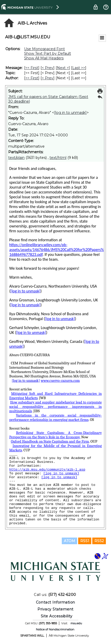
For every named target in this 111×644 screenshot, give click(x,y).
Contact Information (55, 602)
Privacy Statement (55, 609)
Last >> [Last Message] (79, 68)
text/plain (16, 158)
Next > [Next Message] (63, 68)
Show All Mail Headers (44, 58)
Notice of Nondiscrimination (55, 629)
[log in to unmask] (70, 113)
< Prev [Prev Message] (48, 68)
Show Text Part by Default (48, 53)
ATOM (69, 541)
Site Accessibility (57, 616)
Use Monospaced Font (44, 49)
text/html (58, 158)
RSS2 (99, 541)
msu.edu (76, 623)
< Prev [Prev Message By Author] (48, 78)
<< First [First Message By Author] (32, 78)
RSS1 (85, 541)
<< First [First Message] (32, 68)
